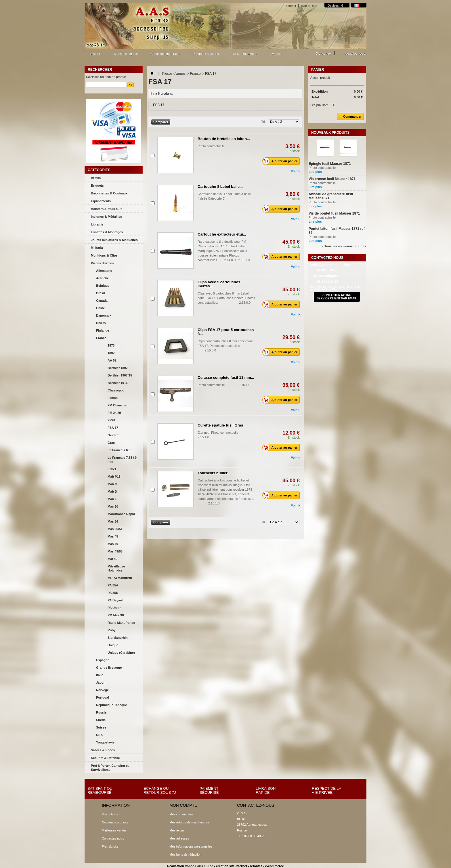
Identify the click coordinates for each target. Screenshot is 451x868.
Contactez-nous (113, 838)
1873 (111, 345)
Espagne (103, 660)
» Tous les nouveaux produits (344, 246)
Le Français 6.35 (120, 450)
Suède (101, 720)
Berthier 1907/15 (120, 375)
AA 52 (112, 360)
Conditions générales (165, 54)
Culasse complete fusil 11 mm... (226, 377)
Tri (263, 122)
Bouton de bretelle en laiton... (224, 139)
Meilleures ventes (114, 830)
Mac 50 (113, 506)
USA (99, 735)
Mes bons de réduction (185, 854)
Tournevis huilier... (214, 473)
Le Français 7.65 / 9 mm (122, 460)
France (101, 338)
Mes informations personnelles (191, 846)
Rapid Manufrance (121, 623)
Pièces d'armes (102, 263)
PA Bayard (115, 600)
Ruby (112, 630)
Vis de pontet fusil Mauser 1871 (334, 213)
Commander (349, 116)
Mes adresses (179, 838)
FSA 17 (113, 428)
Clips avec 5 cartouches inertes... (219, 284)
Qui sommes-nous (244, 54)
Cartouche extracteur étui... (222, 234)
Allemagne (104, 271)
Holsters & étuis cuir (106, 209)
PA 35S (113, 593)
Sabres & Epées (103, 750)
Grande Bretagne (109, 668)
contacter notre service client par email (337, 297)
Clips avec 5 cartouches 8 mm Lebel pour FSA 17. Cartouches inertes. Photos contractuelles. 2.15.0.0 (226, 298)
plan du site (309, 6)
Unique (113, 645)
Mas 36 (113, 521)
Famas (113, 398)
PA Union (114, 608)
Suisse (101, 727)
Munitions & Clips (104, 255)
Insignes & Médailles (106, 217)
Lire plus (315, 172)
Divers (101, 323)
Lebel (112, 469)
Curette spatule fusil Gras (220, 425)
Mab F (112, 499)
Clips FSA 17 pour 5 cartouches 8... (226, 332)
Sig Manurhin (118, 638)
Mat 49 (112, 559)
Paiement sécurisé (206, 54)
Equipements (101, 201)
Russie (101, 712)
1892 (111, 353)
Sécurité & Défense (105, 758)
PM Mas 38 (116, 615)
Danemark (104, 316)
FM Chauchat (117, 405)
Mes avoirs (177, 830)
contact (291, 6)
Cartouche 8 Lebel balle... (220, 187)
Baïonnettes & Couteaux (109, 193)
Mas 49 (113, 544)
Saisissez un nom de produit (106, 77)
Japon (101, 682)
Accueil (95, 55)
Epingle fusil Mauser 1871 (330, 164)
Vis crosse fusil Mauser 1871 (332, 179)
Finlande (103, 330)
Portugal (103, 697)
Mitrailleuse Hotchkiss (116, 568)
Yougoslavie (105, 742)
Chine (101, 308)
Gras (111, 443)
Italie (100, 675)
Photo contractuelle (211, 146)
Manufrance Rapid (121, 514)
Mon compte (183, 805)
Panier (318, 70)
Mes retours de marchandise (189, 822)
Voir (294, 171)
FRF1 (112, 420)
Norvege (102, 690)
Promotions (110, 814)
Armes (96, 178)
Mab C (112, 484)
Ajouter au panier (281, 161)
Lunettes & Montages (107, 232)
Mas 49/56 (115, 551)
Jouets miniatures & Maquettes (114, 240)
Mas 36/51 (115, 529)
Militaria (97, 248)
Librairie (97, 224)
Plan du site (110, 846)
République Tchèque (111, 705)
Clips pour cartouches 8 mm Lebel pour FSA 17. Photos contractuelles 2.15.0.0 (226, 346)
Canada (102, 301)
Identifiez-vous (355, 53)
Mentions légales (126, 54)
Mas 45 (113, 536)
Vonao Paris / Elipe (199, 866)
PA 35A (113, 585)
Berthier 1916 (118, 383)
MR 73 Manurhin (120, 578)
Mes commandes (181, 814)
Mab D (112, 492)
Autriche (103, 278)
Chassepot (116, 390)
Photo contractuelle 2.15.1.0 (224, 385)
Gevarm (113, 435)
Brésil (101, 293)
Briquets (97, 186)
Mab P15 (114, 477)
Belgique (103, 286)
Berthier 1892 (118, 368)
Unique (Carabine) (121, 653)
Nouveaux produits (330, 133)
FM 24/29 (114, 413)
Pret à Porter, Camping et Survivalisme (110, 768)
